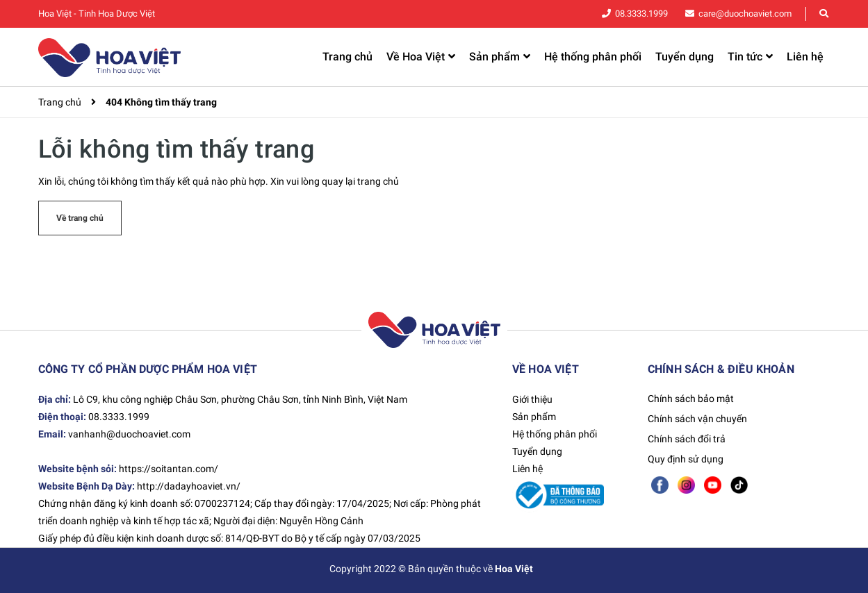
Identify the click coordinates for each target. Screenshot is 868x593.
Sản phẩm (534, 417)
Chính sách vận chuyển (697, 419)
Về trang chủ (80, 218)
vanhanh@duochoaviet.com (129, 434)
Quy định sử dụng (686, 459)
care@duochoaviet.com (748, 14)
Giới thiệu (532, 399)
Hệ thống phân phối (555, 434)
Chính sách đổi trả (687, 439)
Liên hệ (527, 469)
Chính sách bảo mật (691, 399)
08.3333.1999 (651, 14)
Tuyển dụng (537, 451)
